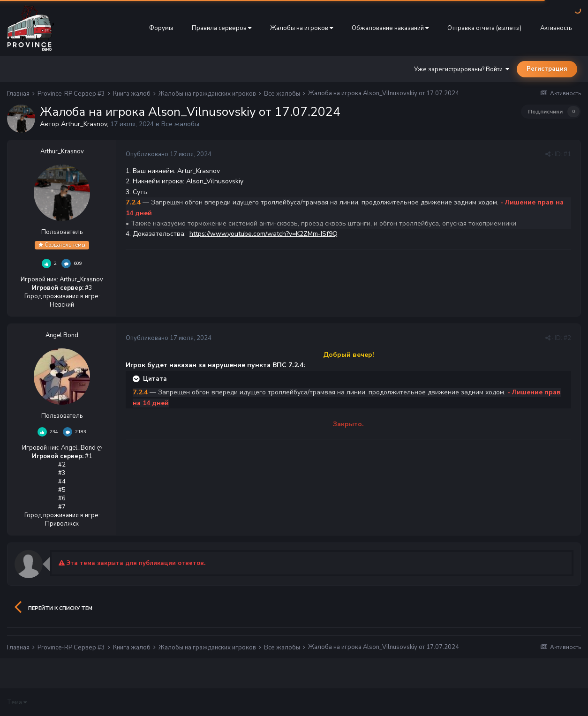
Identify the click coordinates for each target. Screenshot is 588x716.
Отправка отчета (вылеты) (484, 28)
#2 (567, 338)
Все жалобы (180, 124)
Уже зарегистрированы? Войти (462, 69)
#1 (567, 154)
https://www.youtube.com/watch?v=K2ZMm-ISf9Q (264, 234)
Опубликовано (169, 154)
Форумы (161, 28)
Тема (17, 702)
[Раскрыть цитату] (137, 379)
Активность (556, 28)
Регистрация (547, 69)
